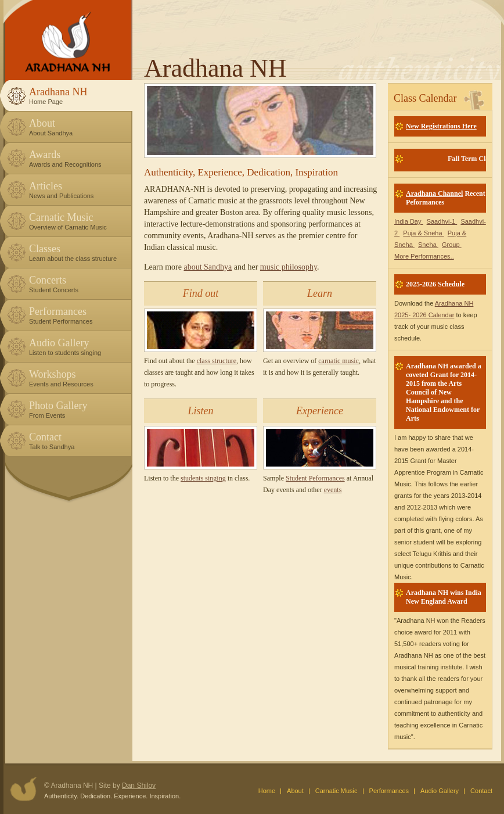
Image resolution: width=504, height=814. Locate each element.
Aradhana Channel (434, 193)
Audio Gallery (78, 347)
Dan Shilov (139, 786)
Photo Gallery (78, 409)
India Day (409, 221)
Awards (78, 158)
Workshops (78, 378)
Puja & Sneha (423, 233)
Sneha (428, 245)
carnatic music (339, 361)
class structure (217, 361)
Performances (78, 315)
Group (452, 245)
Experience (320, 411)
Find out (201, 293)
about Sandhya (208, 267)
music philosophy (289, 267)
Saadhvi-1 (442, 221)
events (333, 490)
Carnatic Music (78, 221)
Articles (78, 190)
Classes (78, 252)
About (78, 127)
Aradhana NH (78, 96)
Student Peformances (315, 478)
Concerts (78, 284)
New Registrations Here (441, 126)
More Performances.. (424, 256)
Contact (78, 441)
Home (267, 791)
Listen (200, 411)
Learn (320, 293)
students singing (203, 478)
